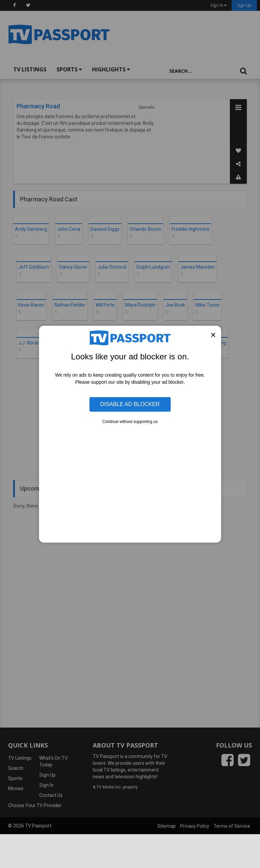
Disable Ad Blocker (130, 404)
